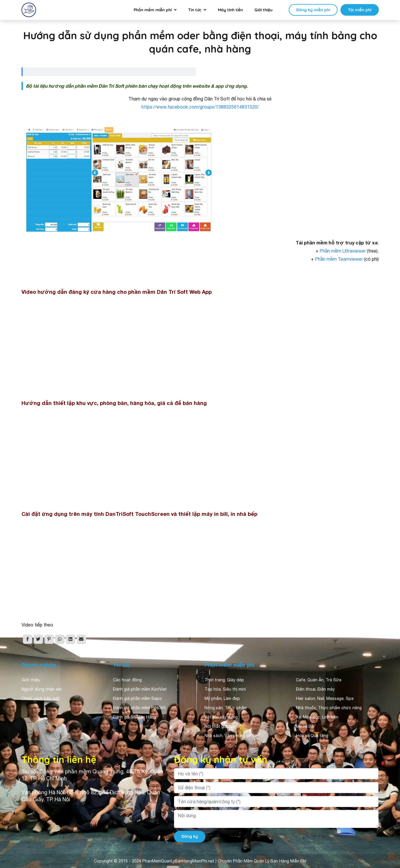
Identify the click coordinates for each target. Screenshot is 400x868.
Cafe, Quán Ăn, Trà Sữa (319, 680)
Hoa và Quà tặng (312, 736)
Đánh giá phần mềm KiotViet (140, 689)
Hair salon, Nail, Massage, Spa (325, 698)
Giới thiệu (263, 10)
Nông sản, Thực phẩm (226, 708)
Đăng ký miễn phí (313, 10)
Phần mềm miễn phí (153, 10)
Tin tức (195, 10)
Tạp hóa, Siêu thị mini (225, 689)
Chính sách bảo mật (41, 698)
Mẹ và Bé (305, 726)
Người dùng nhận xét (42, 689)
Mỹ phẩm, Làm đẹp (222, 698)
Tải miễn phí (360, 10)
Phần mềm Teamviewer (339, 259)
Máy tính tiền (230, 10)
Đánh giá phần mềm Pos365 (139, 708)
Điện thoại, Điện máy (315, 689)
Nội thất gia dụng (221, 726)
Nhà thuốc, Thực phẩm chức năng (329, 708)
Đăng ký (190, 836)
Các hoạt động (127, 680)
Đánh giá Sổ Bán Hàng (134, 717)
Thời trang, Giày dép (224, 680)
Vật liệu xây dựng (221, 717)
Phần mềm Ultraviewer (343, 251)
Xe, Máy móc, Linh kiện (317, 717)
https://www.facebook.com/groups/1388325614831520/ (200, 107)
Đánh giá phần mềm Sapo (137, 698)
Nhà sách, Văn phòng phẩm (231, 736)
